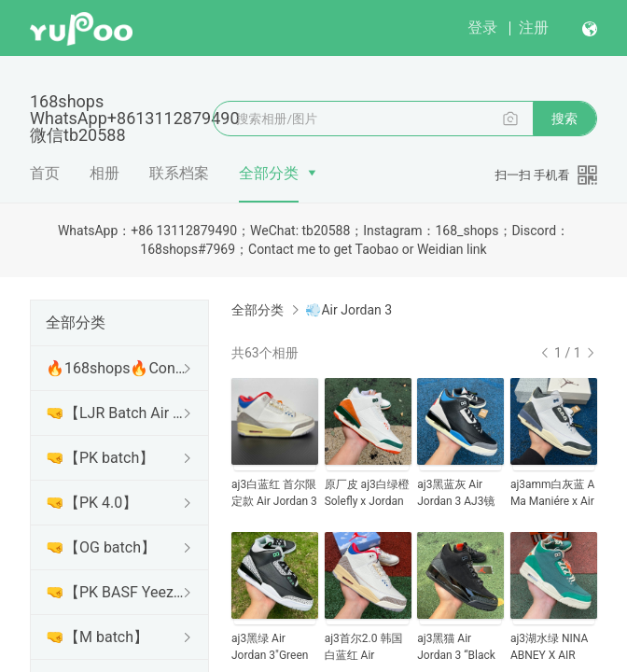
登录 (482, 28)
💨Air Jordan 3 (348, 310)
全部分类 (269, 173)
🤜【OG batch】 (101, 547)
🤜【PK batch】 (100, 458)
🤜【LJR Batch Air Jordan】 (116, 413)
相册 (104, 173)
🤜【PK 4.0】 (91, 503)
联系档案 (179, 173)
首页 (45, 173)
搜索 (564, 119)
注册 (534, 28)
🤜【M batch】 (97, 637)
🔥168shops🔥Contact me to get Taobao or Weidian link (116, 368)
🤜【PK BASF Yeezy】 (116, 592)
